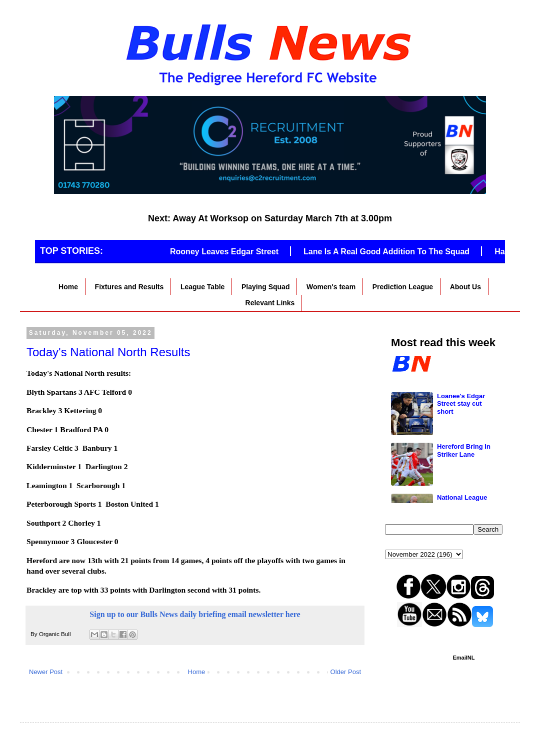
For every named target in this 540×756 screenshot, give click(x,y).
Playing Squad (265, 287)
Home (68, 287)
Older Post (346, 672)
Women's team (331, 287)
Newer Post (46, 672)
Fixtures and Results (129, 287)
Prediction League (403, 287)
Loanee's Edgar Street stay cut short (461, 472)
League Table (202, 287)
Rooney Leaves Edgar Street (230, 252)
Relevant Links (270, 303)
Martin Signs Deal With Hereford (464, 417)
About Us (465, 287)
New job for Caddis (466, 363)
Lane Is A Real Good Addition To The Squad (392, 252)
